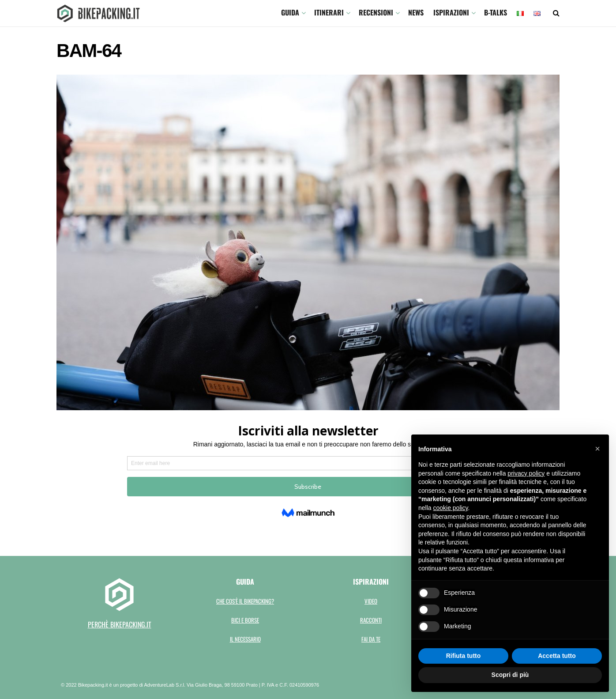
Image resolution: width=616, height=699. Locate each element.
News (416, 12)
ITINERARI (329, 12)
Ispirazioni (451, 12)
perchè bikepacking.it (120, 624)
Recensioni (376, 12)
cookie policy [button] (450, 508)
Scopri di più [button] (510, 675)
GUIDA (290, 12)
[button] (597, 449)
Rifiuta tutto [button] (464, 656)
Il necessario (245, 639)
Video (371, 601)
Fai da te (371, 639)
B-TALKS (496, 12)
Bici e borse (245, 620)
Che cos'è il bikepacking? (245, 601)
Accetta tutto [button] (557, 656)
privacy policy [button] (526, 473)
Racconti (371, 620)
